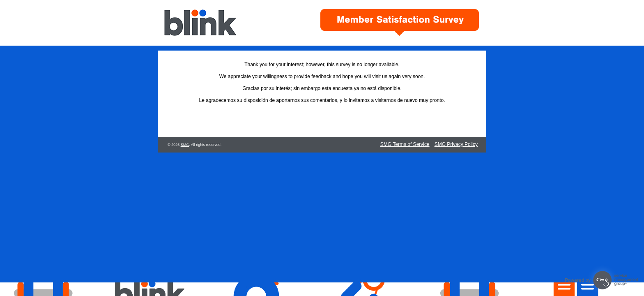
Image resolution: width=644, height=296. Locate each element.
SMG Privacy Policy (456, 144)
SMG (185, 145)
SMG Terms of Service (405, 144)
